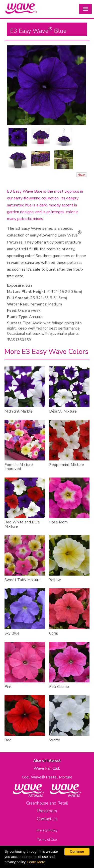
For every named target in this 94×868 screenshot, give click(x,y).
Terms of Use (47, 840)
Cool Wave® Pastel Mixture (47, 777)
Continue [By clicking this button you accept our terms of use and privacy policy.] (77, 851)
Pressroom (47, 811)
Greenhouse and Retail (47, 803)
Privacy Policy (47, 830)
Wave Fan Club (47, 768)
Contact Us (47, 819)
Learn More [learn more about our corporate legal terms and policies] (36, 862)
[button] (85, 9)
